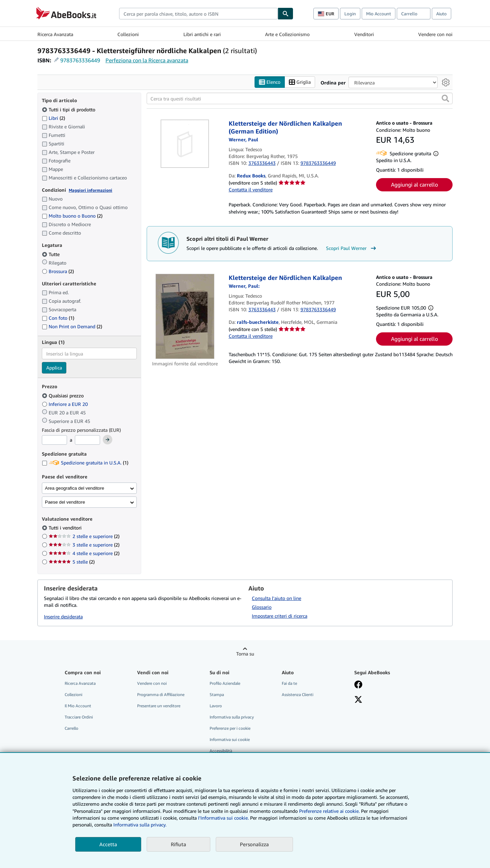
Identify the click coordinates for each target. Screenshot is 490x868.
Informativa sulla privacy (232, 717)
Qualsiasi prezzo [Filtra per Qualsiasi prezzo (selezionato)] (63, 396)
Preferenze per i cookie (230, 728)
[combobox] (198, 14)
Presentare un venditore (159, 706)
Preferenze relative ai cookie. (329, 811)
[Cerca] (285, 14)
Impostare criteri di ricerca (280, 616)
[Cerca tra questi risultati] (300, 98)
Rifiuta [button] (178, 844)
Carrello (71, 728)
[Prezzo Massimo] (87, 440)
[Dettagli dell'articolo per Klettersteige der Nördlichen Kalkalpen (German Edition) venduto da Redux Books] (185, 144)
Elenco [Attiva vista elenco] (270, 82)
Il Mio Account (78, 706)
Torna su (245, 654)
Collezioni (128, 34)
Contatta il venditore (251, 190)
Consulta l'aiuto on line (276, 598)
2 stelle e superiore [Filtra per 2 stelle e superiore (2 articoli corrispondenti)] (84, 536)
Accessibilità (221, 751)
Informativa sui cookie (230, 739)
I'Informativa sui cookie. (223, 818)
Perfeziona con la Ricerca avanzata (147, 60)
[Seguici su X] (358, 700)
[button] (445, 98)
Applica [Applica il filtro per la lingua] (54, 368)
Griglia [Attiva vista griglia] (300, 82)
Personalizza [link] (254, 844)
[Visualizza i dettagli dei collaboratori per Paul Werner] (243, 139)
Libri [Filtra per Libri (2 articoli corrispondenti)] (53, 118)
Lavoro (216, 706)
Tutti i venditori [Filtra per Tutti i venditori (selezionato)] (66, 528)
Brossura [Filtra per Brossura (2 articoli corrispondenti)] (58, 271)
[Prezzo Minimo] (54, 440)
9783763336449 (80, 60)
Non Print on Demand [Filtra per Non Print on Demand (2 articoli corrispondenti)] (72, 326)
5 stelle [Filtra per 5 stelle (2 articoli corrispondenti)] (72, 562)
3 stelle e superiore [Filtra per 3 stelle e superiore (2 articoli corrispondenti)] (84, 545)
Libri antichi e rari (202, 34)
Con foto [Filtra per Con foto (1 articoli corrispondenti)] (58, 318)
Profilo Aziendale (225, 683)
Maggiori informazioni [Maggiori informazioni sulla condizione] (91, 190)
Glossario (262, 607)
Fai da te (289, 683)
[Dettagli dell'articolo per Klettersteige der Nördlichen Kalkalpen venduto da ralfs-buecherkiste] (185, 316)
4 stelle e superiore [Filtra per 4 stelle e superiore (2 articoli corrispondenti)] (84, 553)
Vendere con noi (435, 34)
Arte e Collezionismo (287, 34)
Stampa (217, 695)
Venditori (364, 34)
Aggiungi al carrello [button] (414, 185)
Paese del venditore (65, 502)
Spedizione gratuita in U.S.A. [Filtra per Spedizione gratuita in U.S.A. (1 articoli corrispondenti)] (85, 463)
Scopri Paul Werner (352, 248)
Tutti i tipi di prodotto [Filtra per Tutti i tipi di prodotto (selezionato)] (69, 109)
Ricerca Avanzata (55, 34)
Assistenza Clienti (298, 695)
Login (350, 14)
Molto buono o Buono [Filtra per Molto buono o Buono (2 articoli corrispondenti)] (72, 216)
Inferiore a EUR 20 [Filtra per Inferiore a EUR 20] (66, 404)
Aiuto (442, 14)
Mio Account (379, 14)
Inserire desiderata (63, 617)
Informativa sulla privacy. (140, 825)
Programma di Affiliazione (161, 695)
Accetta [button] (108, 844)
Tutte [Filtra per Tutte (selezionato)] (51, 254)
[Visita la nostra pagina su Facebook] (358, 685)
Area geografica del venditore (75, 488)
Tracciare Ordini (79, 717)
